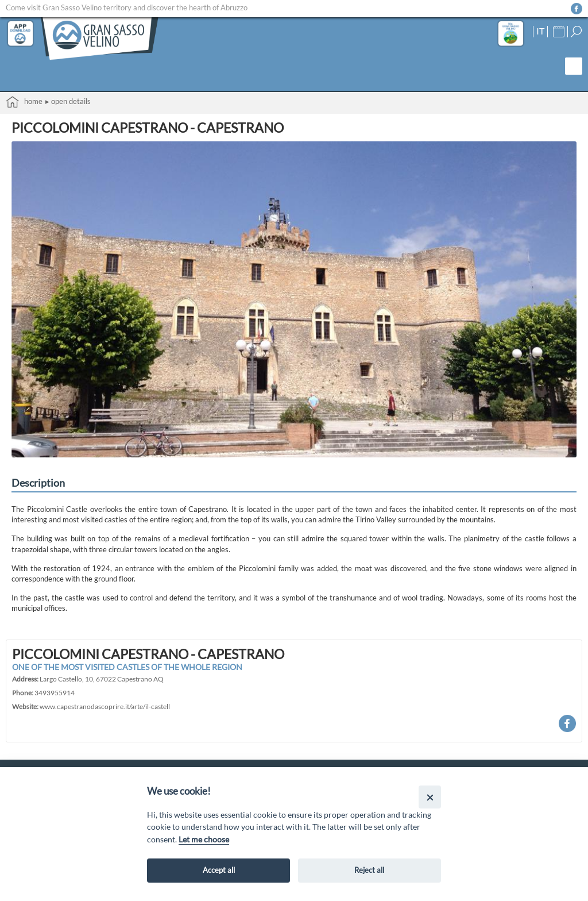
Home (24, 102)
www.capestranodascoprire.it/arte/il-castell (105, 706)
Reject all (369, 870)
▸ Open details (68, 101)
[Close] (430, 797)
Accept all (219, 870)
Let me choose (204, 839)
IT (540, 31)
